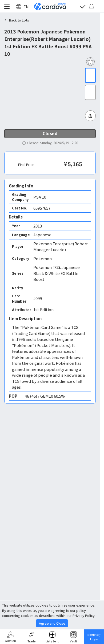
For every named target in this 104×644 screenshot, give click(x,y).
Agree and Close (52, 623)
